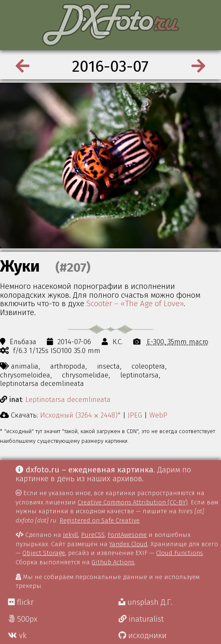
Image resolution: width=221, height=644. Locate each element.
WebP (158, 415)
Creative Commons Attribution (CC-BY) (133, 502)
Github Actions (113, 562)
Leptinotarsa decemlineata (68, 399)
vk (17, 636)
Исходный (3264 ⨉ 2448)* (80, 415)
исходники (143, 636)
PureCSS (93, 535)
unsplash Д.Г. (146, 602)
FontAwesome (127, 535)
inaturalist (141, 619)
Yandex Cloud (128, 544)
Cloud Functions (179, 553)
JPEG (135, 415)
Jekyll (70, 535)
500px (23, 619)
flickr (21, 602)
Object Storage (44, 553)
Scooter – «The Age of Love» (135, 304)
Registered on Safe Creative (100, 520)
